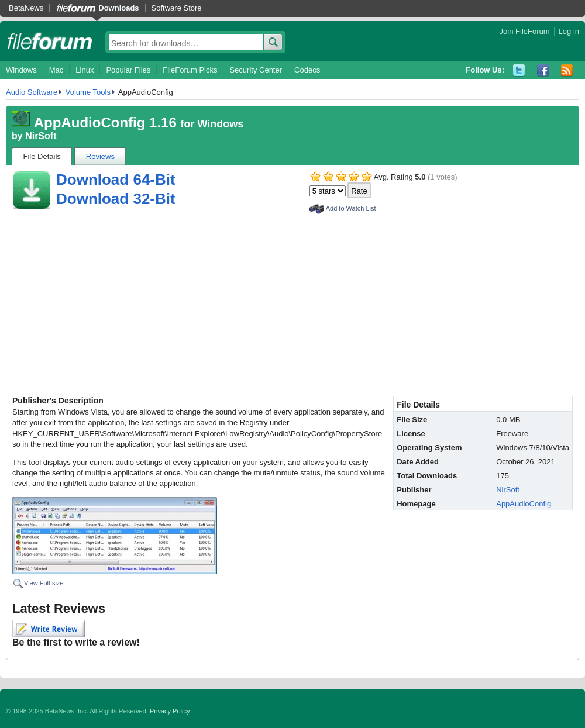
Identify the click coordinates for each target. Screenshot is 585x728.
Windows (21, 70)
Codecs (307, 70)
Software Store (177, 8)
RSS (567, 70)
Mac (56, 70)
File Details (42, 156)
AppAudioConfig (524, 504)
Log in (569, 31)
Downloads (118, 8)
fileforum (50, 41)
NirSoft (41, 136)
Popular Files (128, 70)
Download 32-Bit (116, 199)
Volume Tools (88, 92)
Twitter (519, 70)
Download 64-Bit (116, 180)
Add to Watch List (351, 208)
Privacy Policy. (171, 711)
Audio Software (32, 92)
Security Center (256, 70)
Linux (85, 70)
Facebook (543, 70)
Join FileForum (525, 31)
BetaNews (26, 8)
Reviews (100, 156)
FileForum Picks (190, 70)
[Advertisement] (292, 308)
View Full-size (44, 583)
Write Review (49, 629)
